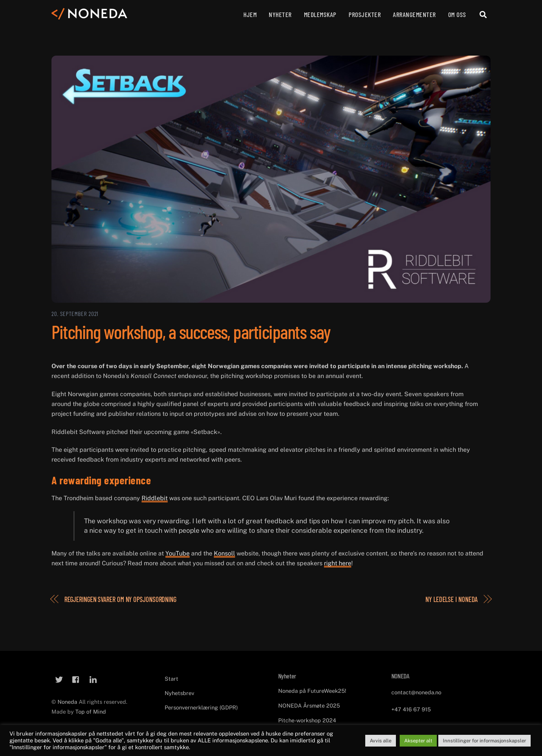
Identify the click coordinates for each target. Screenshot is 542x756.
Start (171, 679)
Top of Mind (91, 712)
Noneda (68, 702)
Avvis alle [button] (381, 741)
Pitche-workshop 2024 (307, 720)
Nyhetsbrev (179, 693)
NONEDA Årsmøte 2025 (309, 705)
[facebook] (76, 679)
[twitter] (59, 679)
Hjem (250, 14)
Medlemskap (320, 14)
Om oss (457, 14)
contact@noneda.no (416, 692)
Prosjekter (365, 14)
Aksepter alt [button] (418, 741)
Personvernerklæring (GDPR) (201, 707)
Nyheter (280, 14)
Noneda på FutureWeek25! (312, 691)
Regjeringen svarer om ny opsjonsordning (120, 599)
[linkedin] (93, 679)
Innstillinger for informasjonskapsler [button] (484, 741)
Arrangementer (414, 14)
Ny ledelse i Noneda (452, 599)
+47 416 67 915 (411, 709)
